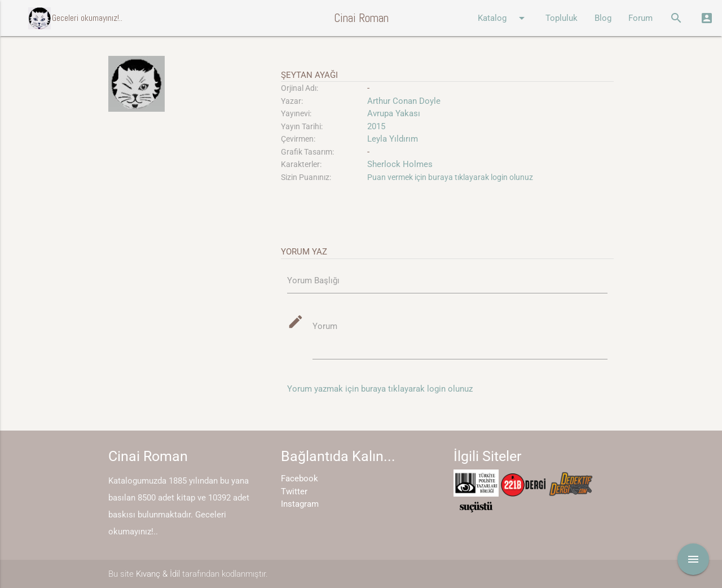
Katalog (503, 18)
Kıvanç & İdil (158, 574)
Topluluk (562, 18)
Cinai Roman (361, 18)
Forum (640, 18)
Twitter (294, 492)
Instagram (300, 504)
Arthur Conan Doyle (404, 101)
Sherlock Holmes (400, 164)
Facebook (300, 479)
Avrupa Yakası (394, 113)
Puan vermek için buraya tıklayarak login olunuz (450, 177)
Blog (603, 18)
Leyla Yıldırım (393, 139)
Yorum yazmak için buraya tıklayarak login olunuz (380, 389)
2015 (376, 126)
